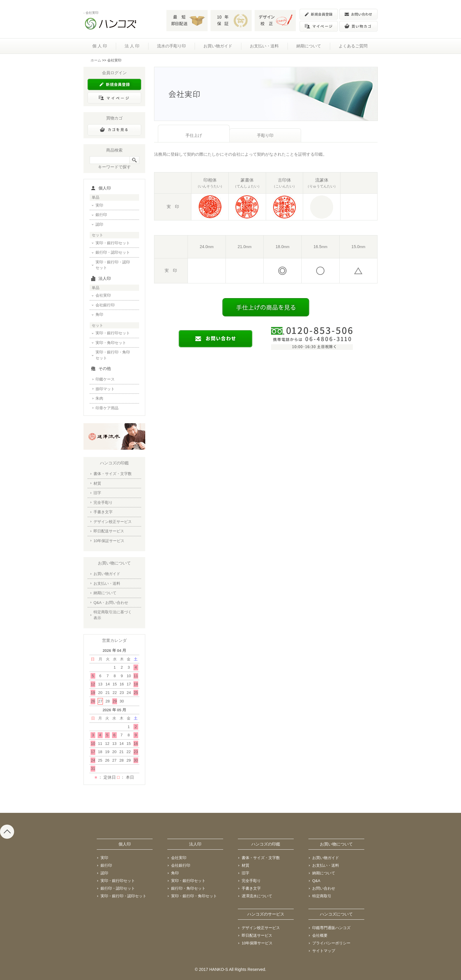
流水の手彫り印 (171, 46)
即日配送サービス (109, 531)
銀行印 (101, 215)
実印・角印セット (111, 343)
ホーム (96, 60)
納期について (309, 46)
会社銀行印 (105, 305)
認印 (99, 224)
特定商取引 (322, 896)
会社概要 (320, 935)
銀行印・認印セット (113, 252)
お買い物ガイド (218, 46)
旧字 (97, 493)
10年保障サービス (257, 943)
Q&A (316, 881)
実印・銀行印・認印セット (113, 265)
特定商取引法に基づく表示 (113, 615)
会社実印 (103, 295)
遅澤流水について (257, 896)
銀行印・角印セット (188, 888)
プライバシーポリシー (331, 943)
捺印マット (105, 389)
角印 (99, 314)
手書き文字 (103, 512)
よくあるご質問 (353, 46)
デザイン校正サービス (113, 522)
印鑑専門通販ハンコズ (331, 928)
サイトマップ (324, 951)
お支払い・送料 (264, 46)
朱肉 (99, 398)
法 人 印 (132, 46)
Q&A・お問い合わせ (111, 603)
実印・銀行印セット (113, 243)
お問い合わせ (324, 888)
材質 (97, 483)
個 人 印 (100, 46)
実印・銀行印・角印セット (113, 355)
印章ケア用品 (107, 408)
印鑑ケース (105, 379)
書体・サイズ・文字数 (113, 474)
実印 (99, 205)
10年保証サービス (109, 541)
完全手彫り (103, 503)
